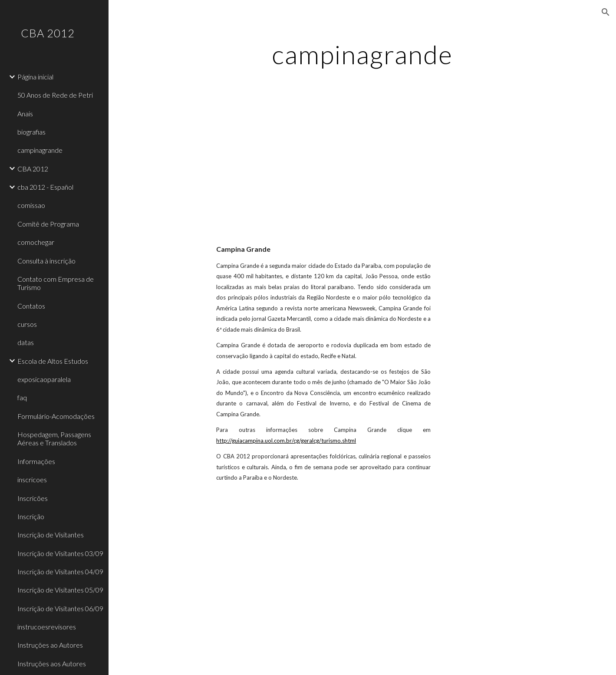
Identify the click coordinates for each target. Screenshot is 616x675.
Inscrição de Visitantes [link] (51, 535)
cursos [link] (27, 324)
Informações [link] (36, 461)
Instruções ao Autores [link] (50, 645)
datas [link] (26, 342)
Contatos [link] (31, 306)
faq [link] (22, 397)
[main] (362, 54)
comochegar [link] (36, 242)
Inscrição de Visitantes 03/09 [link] (60, 553)
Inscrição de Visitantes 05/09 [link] (60, 590)
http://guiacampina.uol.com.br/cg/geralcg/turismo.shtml (286, 441)
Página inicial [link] (35, 77)
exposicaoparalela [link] (44, 379)
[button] (606, 12)
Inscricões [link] (33, 498)
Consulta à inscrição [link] (46, 261)
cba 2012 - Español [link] (45, 187)
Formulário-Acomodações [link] (56, 416)
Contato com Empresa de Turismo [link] (56, 283)
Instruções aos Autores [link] (52, 663)
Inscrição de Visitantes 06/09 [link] (60, 608)
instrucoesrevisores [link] (47, 627)
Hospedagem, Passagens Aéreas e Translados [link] (54, 438)
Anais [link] (25, 114)
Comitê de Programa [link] (48, 224)
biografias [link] (31, 132)
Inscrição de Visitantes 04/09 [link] (60, 571)
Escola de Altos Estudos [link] (53, 361)
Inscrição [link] (31, 516)
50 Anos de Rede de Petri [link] (55, 95)
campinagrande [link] (40, 150)
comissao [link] (31, 205)
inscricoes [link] (32, 479)
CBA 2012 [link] (33, 169)
